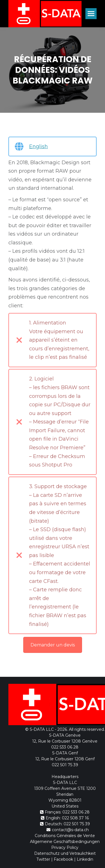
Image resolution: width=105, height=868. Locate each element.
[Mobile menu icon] (91, 14)
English (39, 146)
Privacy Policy (65, 847)
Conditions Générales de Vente (65, 836)
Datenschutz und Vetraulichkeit (65, 853)
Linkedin (85, 859)
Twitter (43, 859)
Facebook (63, 859)
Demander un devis (53, 645)
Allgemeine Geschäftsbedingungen (65, 842)
